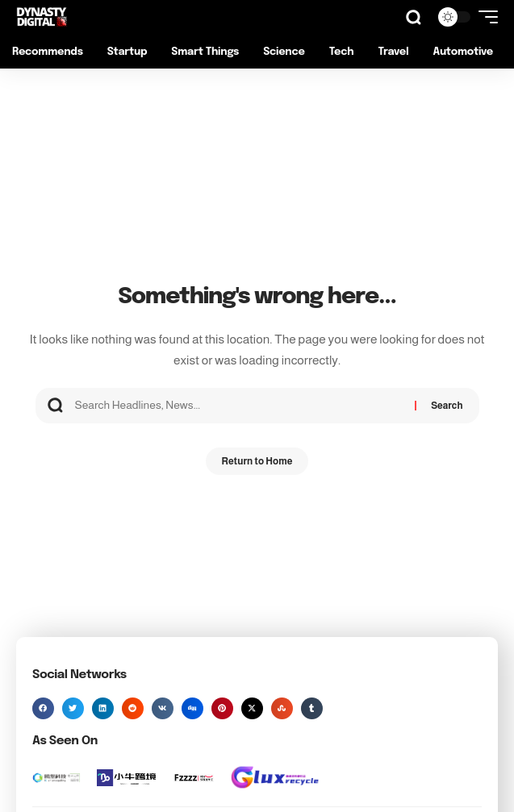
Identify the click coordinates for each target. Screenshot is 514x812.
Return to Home (257, 461)
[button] (414, 17)
